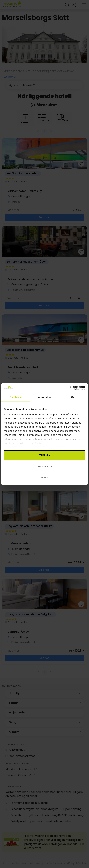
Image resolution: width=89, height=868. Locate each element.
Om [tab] (73, 397)
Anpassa (45, 466)
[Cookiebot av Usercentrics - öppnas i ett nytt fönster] (70, 388)
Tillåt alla (44, 455)
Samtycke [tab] (16, 397)
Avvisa (44, 477)
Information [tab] (44, 397)
